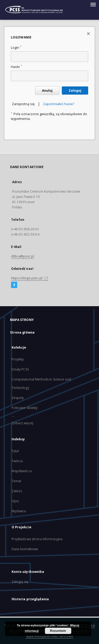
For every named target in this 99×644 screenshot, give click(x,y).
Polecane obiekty (25, 408)
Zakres (17, 491)
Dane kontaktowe (25, 549)
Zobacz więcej (23, 423)
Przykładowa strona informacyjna (37, 539)
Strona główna (22, 332)
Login (16, 48)
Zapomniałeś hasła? (59, 104)
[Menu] (93, 4)
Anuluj (47, 91)
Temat (16, 481)
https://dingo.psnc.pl (30, 278)
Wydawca (19, 511)
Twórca (17, 461)
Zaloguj (75, 91)
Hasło (16, 67)
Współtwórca (22, 471)
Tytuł (15, 451)
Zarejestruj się (23, 104)
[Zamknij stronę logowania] (89, 33)
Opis (15, 501)
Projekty (18, 359)
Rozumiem (58, 631)
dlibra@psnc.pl (23, 256)
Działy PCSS (20, 369)
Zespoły (18, 398)
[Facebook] (14, 285)
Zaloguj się (20, 582)
